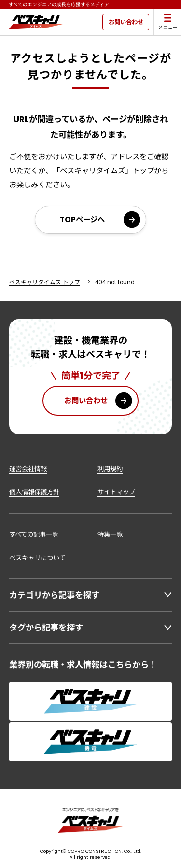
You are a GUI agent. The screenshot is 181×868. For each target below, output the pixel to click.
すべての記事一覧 (34, 535)
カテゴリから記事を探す (54, 595)
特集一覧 (110, 535)
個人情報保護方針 (34, 492)
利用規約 (110, 469)
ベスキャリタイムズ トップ (45, 283)
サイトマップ (116, 492)
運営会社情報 (28, 469)
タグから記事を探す (46, 628)
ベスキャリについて (37, 558)
